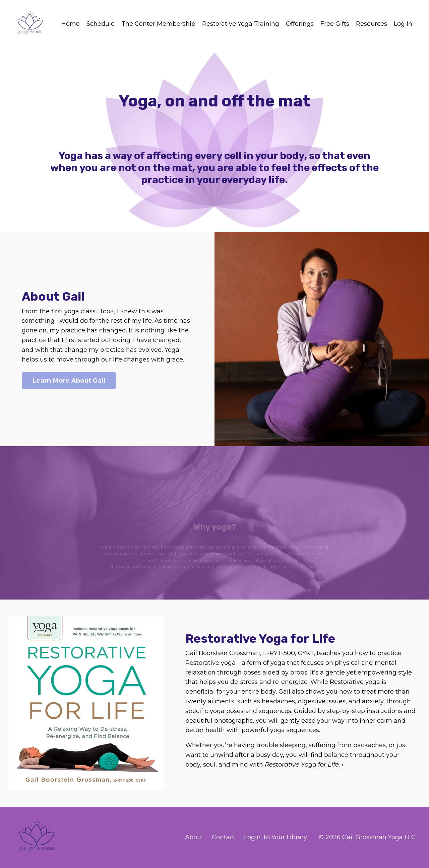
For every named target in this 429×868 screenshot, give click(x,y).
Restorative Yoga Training (241, 24)
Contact (224, 837)
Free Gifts (335, 24)
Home (71, 24)
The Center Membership (158, 24)
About (194, 837)
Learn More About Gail (69, 381)
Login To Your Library (275, 837)
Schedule (101, 24)
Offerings (300, 24)
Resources (372, 24)
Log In (403, 24)
